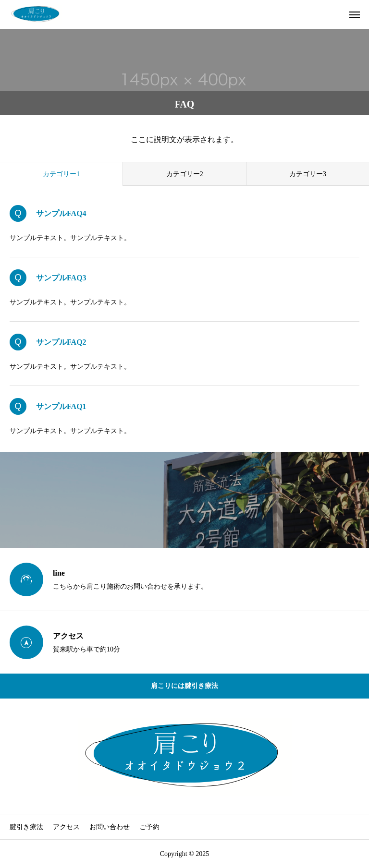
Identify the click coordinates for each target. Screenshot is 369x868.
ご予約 (149, 827)
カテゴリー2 (185, 174)
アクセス (66, 827)
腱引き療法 (26, 827)
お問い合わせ (110, 827)
